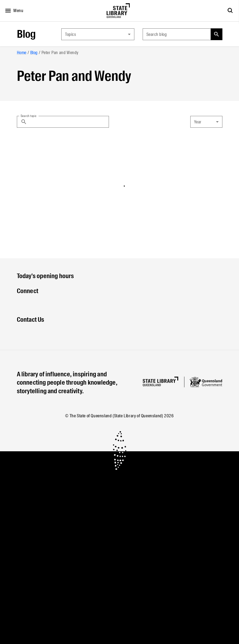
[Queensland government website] (206, 382)
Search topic (29, 116)
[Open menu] (13, 11)
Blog (26, 34)
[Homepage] (160, 382)
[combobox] (98, 34)
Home (22, 53)
